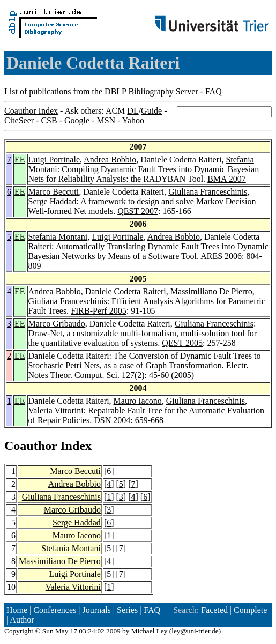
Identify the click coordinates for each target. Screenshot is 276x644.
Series (127, 610)
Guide (151, 111)
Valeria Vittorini (56, 410)
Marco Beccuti (54, 192)
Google (77, 120)
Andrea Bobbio (110, 160)
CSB (49, 120)
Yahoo (133, 120)
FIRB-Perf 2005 (99, 311)
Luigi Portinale (54, 160)
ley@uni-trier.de (195, 631)
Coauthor (31, 446)
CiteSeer (19, 120)
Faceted (214, 610)
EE (20, 160)
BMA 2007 (227, 179)
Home (17, 610)
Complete (250, 610)
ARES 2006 (221, 256)
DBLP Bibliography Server (151, 91)
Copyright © (23, 631)
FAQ (214, 91)
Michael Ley (150, 631)
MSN (106, 120)
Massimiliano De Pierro (211, 291)
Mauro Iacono (138, 401)
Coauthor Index (31, 111)
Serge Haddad (53, 201)
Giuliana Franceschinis (208, 192)
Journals (96, 610)
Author (22, 620)
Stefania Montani (58, 237)
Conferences (55, 610)
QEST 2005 (182, 343)
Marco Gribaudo (57, 324)
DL (133, 111)
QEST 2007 (138, 211)
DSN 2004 (112, 420)
